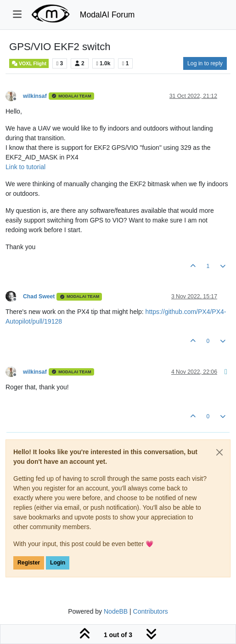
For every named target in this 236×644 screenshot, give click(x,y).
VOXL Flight (29, 63)
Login (58, 563)
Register (29, 563)
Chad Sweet (39, 296)
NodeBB (116, 611)
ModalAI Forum (107, 15)
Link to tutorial (25, 167)
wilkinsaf (35, 96)
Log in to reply (205, 63)
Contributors (151, 611)
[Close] (219, 452)
